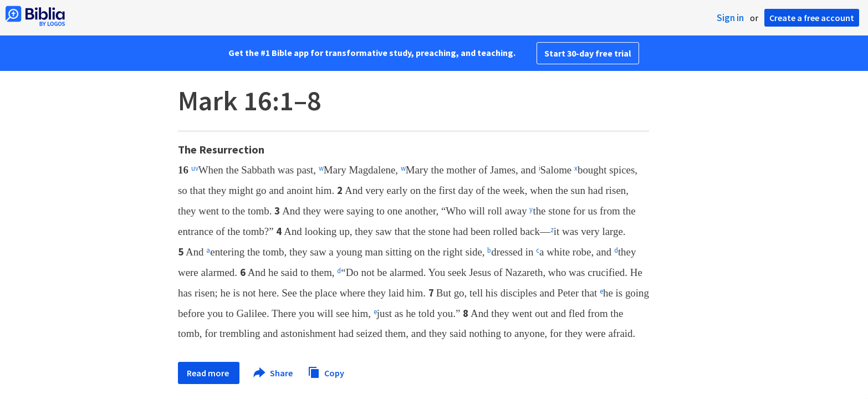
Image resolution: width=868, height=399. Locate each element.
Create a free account (812, 18)
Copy (326, 372)
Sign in (730, 18)
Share (274, 373)
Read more (209, 373)
